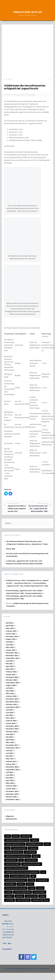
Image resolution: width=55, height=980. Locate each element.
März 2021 (10, 669)
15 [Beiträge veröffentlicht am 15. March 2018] (8, 932)
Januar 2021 (11, 675)
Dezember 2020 (12, 677)
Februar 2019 (11, 721)
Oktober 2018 (11, 732)
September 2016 (12, 770)
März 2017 (10, 759)
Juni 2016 (10, 775)
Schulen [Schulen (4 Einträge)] (40, 888)
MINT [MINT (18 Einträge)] (33, 876)
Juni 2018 (10, 734)
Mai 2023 (9, 623)
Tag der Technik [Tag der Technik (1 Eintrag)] (31, 896)
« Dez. (5, 943)
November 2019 (12, 702)
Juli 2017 (9, 750)
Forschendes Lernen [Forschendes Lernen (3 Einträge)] (19, 848)
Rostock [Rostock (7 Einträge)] (30, 884)
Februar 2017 (11, 761)
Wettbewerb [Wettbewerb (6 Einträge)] (10, 900)
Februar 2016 (11, 786)
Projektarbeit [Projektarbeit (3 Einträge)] (10, 884)
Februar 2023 (11, 631)
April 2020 (10, 691)
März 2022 (10, 647)
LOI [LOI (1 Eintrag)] (7, 876)
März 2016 (10, 783)
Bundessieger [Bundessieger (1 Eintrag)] (26, 836)
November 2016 (12, 767)
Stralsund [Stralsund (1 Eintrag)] (19, 896)
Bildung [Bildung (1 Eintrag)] (16, 836)
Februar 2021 (11, 672)
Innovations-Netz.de (28, 12)
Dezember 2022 (12, 636)
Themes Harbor (44, 969)
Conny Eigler (20, 95)
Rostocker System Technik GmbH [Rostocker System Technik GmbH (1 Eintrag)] (16, 888)
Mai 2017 (9, 756)
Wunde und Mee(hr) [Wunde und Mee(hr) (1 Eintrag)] (23, 900)
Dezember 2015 (12, 791)
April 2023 (10, 626)
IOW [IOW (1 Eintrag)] (21, 860)
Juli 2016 (9, 772)
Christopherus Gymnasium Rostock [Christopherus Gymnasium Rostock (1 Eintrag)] (17, 840)
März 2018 (10, 742)
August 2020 (11, 685)
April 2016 (10, 780)
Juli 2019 (9, 710)
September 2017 (12, 748)
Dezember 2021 (12, 653)
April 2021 (10, 666)
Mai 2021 (9, 664)
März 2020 (10, 693)
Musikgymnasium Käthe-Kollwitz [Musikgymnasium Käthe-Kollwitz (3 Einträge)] (16, 880)
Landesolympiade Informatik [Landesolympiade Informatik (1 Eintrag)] (32, 864)
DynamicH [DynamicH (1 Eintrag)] (35, 840)
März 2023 (10, 628)
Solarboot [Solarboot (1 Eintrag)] (9, 896)
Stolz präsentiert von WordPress (17, 969)
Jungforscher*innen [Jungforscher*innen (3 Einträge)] (12, 864)
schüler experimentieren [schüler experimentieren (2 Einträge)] (22, 892)
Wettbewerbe (12, 819)
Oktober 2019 (11, 704)
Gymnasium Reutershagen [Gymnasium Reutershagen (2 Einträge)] (14, 852)
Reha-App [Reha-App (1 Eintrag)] (21, 884)
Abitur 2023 (11, 549)
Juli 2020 (9, 688)
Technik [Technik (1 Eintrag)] (42, 896)
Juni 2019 (10, 713)
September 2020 (12, 683)
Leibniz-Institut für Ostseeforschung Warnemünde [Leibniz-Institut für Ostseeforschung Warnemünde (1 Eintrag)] (22, 872)
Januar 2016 (11, 789)
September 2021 (12, 658)
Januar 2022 (11, 650)
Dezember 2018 (12, 726)
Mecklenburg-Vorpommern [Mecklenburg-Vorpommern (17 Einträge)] (20, 876)
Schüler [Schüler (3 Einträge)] (8, 892)
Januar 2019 (11, 723)
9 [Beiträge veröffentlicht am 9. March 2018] (9, 929)
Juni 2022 (10, 645)
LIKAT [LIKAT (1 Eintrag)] (43, 872)
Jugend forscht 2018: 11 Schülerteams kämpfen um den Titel (18, 507)
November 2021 (12, 655)
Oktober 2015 (11, 797)
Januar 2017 (11, 764)
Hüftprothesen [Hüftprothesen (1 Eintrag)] (30, 852)
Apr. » (10, 943)
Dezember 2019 (12, 699)
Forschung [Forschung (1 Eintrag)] (33, 848)
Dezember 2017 (12, 745)
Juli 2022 (9, 642)
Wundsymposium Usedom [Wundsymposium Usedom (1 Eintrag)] (40, 900)
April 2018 (10, 740)
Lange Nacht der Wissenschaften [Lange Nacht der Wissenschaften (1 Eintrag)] (16, 868)
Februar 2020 (11, 696)
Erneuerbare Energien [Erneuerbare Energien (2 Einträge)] (35, 844)
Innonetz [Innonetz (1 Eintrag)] (36, 856)
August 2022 (11, 639)
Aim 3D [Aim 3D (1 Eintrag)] (8, 836)
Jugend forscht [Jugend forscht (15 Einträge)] (31, 860)
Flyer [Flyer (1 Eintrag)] (7, 848)
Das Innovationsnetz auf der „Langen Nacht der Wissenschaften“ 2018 (38, 507)
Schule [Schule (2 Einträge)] (32, 888)
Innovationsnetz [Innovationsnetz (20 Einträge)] (11, 860)
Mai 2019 (9, 715)
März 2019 (10, 718)
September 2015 (12, 799)
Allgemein (9, 79)
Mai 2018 (9, 737)
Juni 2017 (10, 753)
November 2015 (12, 794)
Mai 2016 (9, 778)
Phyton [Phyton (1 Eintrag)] (31, 880)
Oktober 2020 (11, 680)
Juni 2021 (10, 661)
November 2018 (12, 729)
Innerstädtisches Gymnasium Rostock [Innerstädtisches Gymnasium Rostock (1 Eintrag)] (18, 856)
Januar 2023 (11, 634)
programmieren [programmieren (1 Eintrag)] (42, 880)
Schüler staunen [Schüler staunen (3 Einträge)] (39, 892)
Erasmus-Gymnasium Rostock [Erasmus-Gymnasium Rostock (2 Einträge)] (15, 844)
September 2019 (12, 707)
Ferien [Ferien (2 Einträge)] (47, 844)
